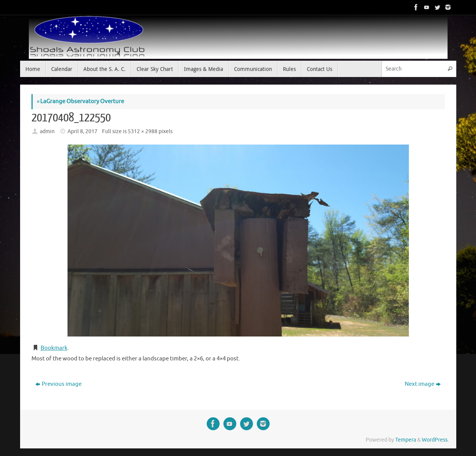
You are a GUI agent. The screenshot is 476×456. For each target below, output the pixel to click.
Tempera (406, 440)
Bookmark (54, 348)
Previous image (58, 384)
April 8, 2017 (82, 131)
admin (47, 131)
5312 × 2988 (143, 131)
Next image (423, 384)
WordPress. (435, 440)
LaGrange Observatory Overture (80, 101)
